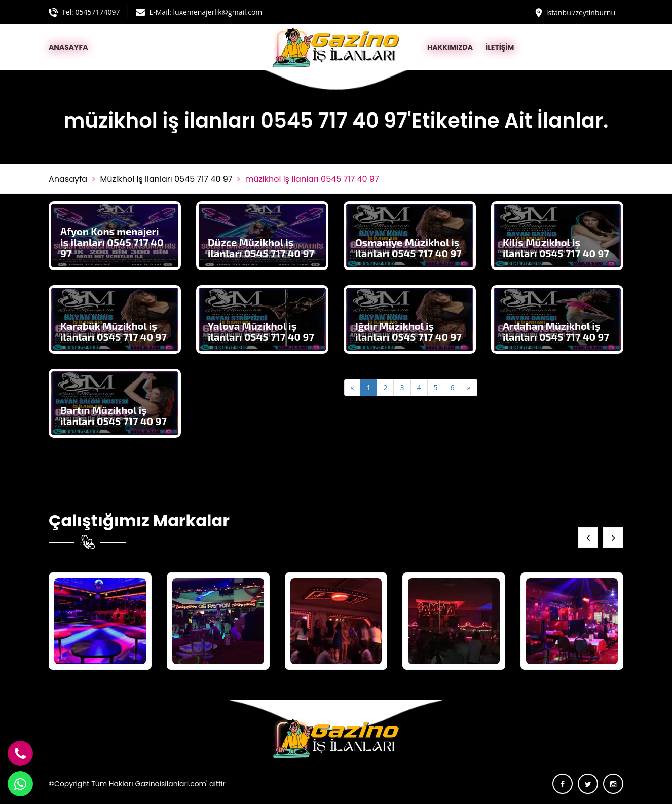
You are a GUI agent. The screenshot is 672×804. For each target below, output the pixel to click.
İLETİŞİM (500, 47)
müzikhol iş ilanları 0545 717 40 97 (166, 179)
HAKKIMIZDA (450, 47)
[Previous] (352, 388)
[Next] (469, 388)
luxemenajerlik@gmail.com (218, 12)
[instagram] (613, 784)
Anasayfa (68, 179)
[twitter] (588, 784)
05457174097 (97, 12)
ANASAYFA (68, 47)
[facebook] (563, 784)
